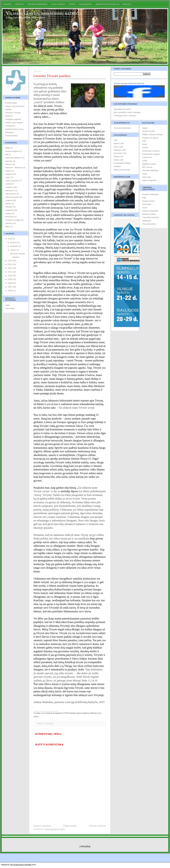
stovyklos (9, 207)
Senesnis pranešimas (97, 826)
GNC (144, 141)
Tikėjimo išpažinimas (37, 4)
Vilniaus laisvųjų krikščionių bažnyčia (44, 13)
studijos (8, 213)
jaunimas (9, 161)
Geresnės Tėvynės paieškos (52, 76)
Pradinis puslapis (70, 826)
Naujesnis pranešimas (42, 826)
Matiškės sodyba (149, 164)
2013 (10, 264)
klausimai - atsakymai (14, 168)
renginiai (9, 200)
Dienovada (147, 204)
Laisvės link (147, 157)
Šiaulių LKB (118, 156)
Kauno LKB (118, 147)
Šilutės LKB (118, 160)
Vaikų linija (147, 177)
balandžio (14, 246)
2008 (10, 283)
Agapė (145, 128)
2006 (10, 291)
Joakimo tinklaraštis (150, 211)
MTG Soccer (147, 167)
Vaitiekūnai (147, 221)
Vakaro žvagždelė (149, 180)
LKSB (145, 161)
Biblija (8, 148)
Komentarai (10, 308)
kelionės (9, 164)
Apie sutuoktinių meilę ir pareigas (127, 112)
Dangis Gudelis (148, 201)
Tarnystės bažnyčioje (122, 128)
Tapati (145, 174)
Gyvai (145, 144)
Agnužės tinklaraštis (150, 194)
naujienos (9, 187)
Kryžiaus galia (11, 103)
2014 (10, 261)
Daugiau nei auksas (150, 138)
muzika (8, 184)
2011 (10, 272)
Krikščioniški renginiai (151, 154)
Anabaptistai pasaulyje (107, 4)
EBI (7, 154)
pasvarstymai (11, 194)
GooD (145, 208)
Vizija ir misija (58, 4)
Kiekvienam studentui (151, 151)
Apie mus (19, 4)
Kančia (145, 147)
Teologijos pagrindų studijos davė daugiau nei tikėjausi (14, 123)
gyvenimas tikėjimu (13, 158)
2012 (10, 268)
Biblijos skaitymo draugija (152, 134)
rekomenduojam (12, 197)
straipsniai (9, 210)
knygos (8, 171)
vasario (13, 250)
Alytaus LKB (119, 143)
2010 (10, 276)
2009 (10, 279)
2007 (10, 287)
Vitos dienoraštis (149, 224)
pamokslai (9, 190)
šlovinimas (10, 217)
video (7, 226)
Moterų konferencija (122, 170)
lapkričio (14, 242)
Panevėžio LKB (120, 153)
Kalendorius (85, 4)
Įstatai (72, 4)
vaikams (9, 223)
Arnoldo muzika (149, 131)
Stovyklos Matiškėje (150, 170)
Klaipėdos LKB (120, 150)
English (127, 4)
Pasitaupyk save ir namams (125, 116)
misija (8, 177)
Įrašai (7, 305)
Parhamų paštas (149, 214)
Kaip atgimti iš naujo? (122, 109)
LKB (115, 140)
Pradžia (7, 4)
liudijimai (9, 174)
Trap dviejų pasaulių (150, 217)
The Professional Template (21, 865)
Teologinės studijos (13, 220)
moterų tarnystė (12, 181)
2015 (10, 239)
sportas (8, 204)
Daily (144, 198)
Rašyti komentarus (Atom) (55, 829)
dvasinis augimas (12, 151)
